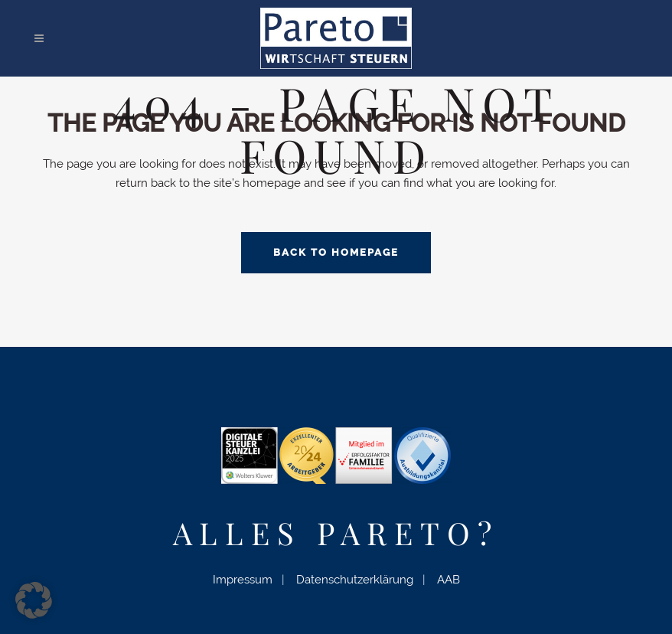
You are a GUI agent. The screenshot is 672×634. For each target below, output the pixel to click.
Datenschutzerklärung (355, 580)
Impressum (243, 580)
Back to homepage (336, 252)
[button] (34, 600)
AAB (449, 580)
